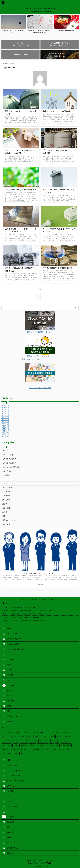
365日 (5, 451)
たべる (5, 480)
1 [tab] (32, 37)
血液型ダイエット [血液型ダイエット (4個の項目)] (64, 749)
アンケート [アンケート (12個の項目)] (57, 732)
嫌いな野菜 (6, 500)
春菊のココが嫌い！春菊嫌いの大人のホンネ (26, 617)
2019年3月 (5, 426)
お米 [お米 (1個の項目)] (16, 732)
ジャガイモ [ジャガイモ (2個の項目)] (13, 736)
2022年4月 (5, 410)
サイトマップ (45, 599)
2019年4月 (5, 424)
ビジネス (6, 484)
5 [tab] (40, 37)
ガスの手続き (7, 472)
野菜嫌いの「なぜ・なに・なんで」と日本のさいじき (40, 860)
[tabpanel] (13, 25)
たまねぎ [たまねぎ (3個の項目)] (42, 732)
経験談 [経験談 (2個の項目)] (54, 749)
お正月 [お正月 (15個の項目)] (10, 732)
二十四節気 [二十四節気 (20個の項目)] (24, 745)
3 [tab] (36, 37)
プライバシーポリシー (33, 599)
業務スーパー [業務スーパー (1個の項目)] (27, 749)
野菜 (4, 517)
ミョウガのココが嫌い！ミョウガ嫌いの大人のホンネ (29, 620)
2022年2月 (5, 414)
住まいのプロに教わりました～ (40, 333)
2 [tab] (34, 37)
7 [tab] (43, 37)
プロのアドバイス (9, 488)
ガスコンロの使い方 (9, 459)
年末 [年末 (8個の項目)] (12, 749)
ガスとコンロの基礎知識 (11, 468)
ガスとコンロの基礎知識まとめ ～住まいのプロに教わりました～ (33, 610)
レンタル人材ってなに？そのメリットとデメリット (40, 574)
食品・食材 (6, 525)
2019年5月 (5, 422)
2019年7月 (5, 418)
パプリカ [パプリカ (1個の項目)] (34, 741)
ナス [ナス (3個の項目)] (52, 736)
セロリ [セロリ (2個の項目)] (29, 736)
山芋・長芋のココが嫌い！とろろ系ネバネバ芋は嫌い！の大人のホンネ (34, 614)
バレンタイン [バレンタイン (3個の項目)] (16, 741)
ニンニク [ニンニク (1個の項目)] (67, 736)
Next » (40, 290)
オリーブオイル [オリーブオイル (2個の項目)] (67, 732)
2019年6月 (5, 420)
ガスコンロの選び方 (9, 463)
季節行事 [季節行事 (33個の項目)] (5, 749)
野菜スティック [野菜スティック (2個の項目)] (7, 753)
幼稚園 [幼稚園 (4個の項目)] (19, 749)
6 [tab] (41, 37)
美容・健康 (6, 508)
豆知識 (5, 512)
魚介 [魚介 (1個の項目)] (22, 753)
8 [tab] (45, 37)
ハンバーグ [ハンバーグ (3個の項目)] (6, 741)
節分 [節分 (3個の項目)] (48, 749)
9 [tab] (47, 37)
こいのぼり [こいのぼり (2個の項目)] (24, 732)
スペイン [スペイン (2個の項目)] (22, 736)
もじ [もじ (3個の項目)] (49, 732)
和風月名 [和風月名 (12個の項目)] (33, 745)
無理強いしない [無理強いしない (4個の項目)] (39, 749)
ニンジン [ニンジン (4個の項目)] (59, 736)
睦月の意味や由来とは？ (67, 30)
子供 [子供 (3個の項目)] (57, 745)
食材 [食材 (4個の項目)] (16, 753)
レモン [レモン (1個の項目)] (15, 745)
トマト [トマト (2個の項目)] (46, 736)
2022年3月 (5, 412)
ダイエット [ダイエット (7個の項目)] (38, 736)
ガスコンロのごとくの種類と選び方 (55, 269)
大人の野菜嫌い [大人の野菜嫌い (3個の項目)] (43, 745)
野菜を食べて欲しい (9, 521)
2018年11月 (6, 435)
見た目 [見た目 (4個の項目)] (74, 749)
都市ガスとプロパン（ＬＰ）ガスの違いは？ (20, 112)
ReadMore (40, 585)
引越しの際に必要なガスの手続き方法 (18, 190)
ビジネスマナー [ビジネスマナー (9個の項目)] (44, 741)
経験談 (5, 504)
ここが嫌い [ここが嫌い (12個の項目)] (33, 732)
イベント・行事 (8, 455)
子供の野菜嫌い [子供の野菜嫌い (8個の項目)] (66, 745)
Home (23, 599)
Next (77, 26)
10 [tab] (49, 37)
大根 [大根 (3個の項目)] (51, 745)
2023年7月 (5, 406)
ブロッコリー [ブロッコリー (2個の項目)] (64, 741)
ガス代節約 (6, 476)
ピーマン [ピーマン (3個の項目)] (54, 741)
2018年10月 (6, 437)
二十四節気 (6, 496)
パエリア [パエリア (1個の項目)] (26, 741)
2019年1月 (5, 431)
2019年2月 (5, 429)
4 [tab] (38, 37)
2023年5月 (5, 408)
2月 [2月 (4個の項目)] (4, 732)
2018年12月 (6, 433)
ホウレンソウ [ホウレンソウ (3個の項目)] (7, 745)
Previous (3, 26)
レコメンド (6, 492)
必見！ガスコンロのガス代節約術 (54, 112)
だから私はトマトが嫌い (40, 11)
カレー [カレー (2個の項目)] (5, 736)
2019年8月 (5, 416)
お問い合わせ (55, 599)
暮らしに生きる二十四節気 (40, 388)
